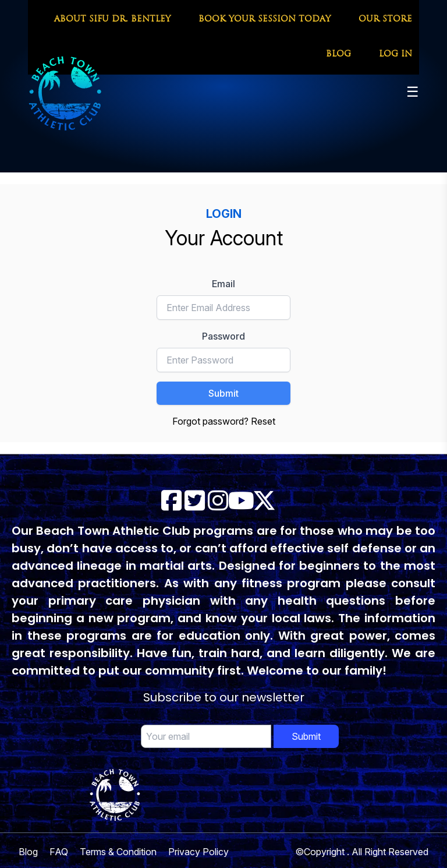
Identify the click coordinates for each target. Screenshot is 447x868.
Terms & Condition (118, 852)
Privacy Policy (198, 852)
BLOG (338, 54)
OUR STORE (385, 20)
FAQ (59, 852)
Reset (263, 421)
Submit (223, 393)
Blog (28, 852)
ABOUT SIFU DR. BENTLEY (112, 20)
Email (223, 284)
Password (223, 336)
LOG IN (395, 54)
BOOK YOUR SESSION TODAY (265, 20)
